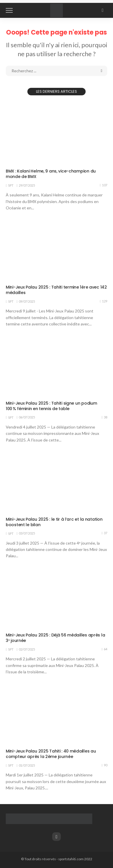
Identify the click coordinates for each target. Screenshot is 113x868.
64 (104, 649)
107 (103, 185)
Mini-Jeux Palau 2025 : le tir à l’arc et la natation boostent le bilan (54, 522)
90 (104, 765)
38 (104, 417)
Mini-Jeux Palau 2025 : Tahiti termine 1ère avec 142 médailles (56, 290)
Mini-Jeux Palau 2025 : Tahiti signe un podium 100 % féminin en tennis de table (51, 406)
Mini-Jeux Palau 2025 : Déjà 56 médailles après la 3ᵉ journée (55, 638)
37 (104, 533)
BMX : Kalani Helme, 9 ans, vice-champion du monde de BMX (51, 174)
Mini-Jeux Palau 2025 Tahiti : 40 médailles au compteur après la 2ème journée (51, 754)
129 (103, 301)
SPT (11, 185)
